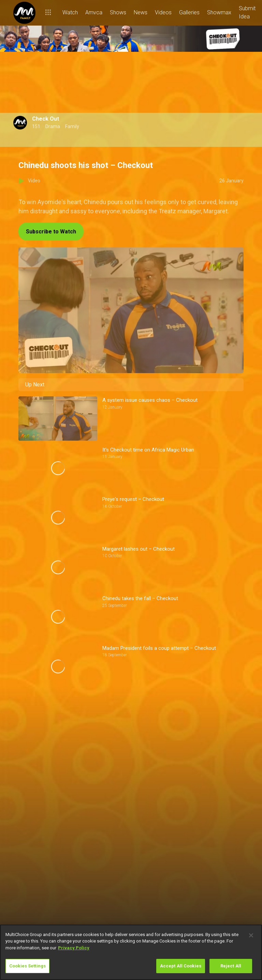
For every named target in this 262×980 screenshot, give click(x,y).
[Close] (251, 935)
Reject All (231, 966)
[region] (131, 952)
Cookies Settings (27, 966)
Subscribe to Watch (51, 232)
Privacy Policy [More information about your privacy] (74, 948)
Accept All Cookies (181, 966)
